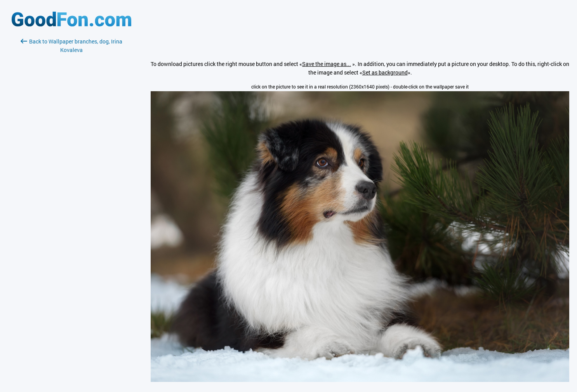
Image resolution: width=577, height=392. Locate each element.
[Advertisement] (71, 146)
